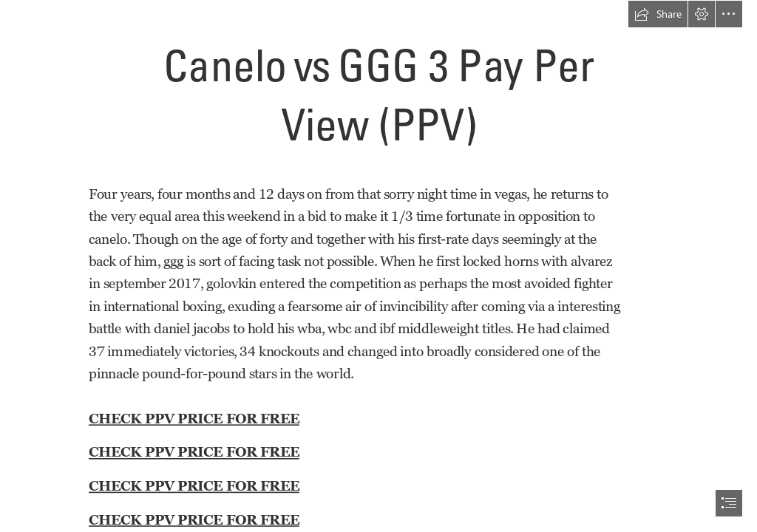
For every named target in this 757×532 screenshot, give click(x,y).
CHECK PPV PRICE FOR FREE (194, 418)
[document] (378, 266)
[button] (658, 14)
